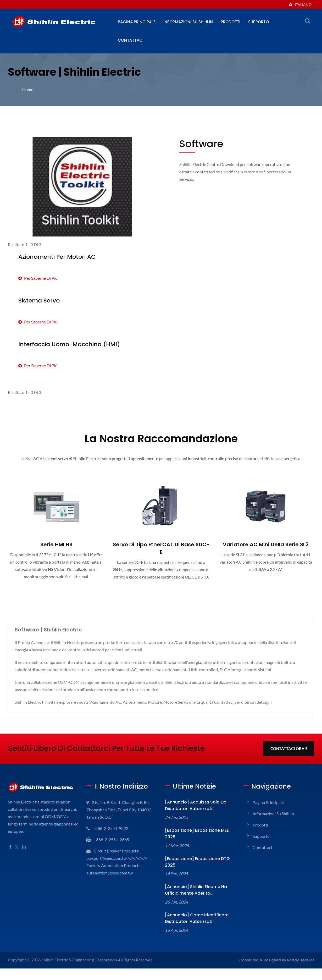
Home (28, 89)
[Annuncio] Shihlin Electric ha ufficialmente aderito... (196, 890)
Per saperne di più (38, 278)
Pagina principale (137, 22)
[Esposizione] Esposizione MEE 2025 (197, 834)
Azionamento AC (106, 702)
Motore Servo (176, 702)
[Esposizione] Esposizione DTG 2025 (197, 862)
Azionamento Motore (142, 702)
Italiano (303, 5)
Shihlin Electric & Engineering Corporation (79, 960)
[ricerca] (308, 21)
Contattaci (131, 40)
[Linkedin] (24, 847)
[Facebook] (10, 847)
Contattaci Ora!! (289, 748)
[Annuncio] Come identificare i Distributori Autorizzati (198, 918)
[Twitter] (17, 847)
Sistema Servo (39, 301)
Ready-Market (301, 960)
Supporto (259, 22)
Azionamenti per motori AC (57, 257)
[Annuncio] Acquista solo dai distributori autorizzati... (196, 805)
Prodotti (231, 22)
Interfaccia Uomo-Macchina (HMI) (69, 344)
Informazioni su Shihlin (188, 22)
